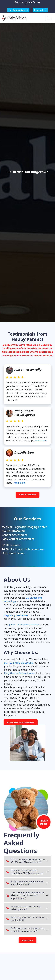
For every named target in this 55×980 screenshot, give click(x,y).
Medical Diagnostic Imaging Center (24, 527)
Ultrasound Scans (13, 553)
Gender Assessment (15, 535)
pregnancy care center (16, 615)
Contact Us (40, 10)
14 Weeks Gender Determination (23, 549)
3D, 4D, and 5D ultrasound (19, 663)
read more (41, 440)
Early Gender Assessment (18, 539)
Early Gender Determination (20, 673)
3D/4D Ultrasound (13, 531)
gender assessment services (24, 625)
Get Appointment (18, 10)
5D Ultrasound (11, 545)
